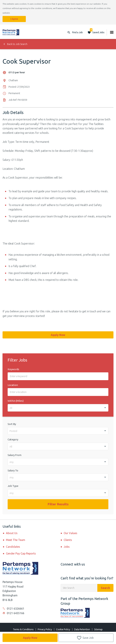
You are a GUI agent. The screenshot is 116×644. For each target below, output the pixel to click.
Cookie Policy (63, 629)
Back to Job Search (15, 44)
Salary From (15, 455)
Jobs (67, 547)
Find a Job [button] (77, 32)
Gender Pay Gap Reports (21, 553)
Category (13, 439)
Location (13, 385)
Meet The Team (16, 540)
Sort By (12, 424)
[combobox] (58, 408)
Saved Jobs (97, 32)
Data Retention (82, 629)
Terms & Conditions (23, 629)
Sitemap (98, 629)
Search (105, 588)
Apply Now (30, 638)
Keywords (13, 369)
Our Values (70, 533)
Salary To (13, 470)
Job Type (13, 486)
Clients (68, 540)
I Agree (14, 19)
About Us (12, 533)
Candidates (13, 547)
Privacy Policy (45, 629)
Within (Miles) (16, 401)
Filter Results (58, 504)
